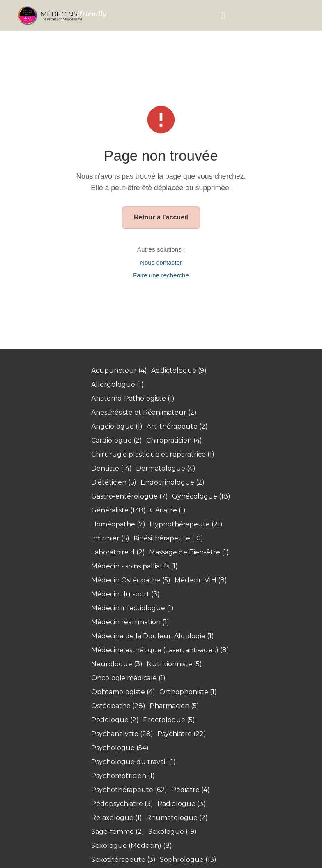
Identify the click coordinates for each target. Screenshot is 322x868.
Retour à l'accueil (161, 217)
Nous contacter (161, 262)
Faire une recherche (161, 275)
